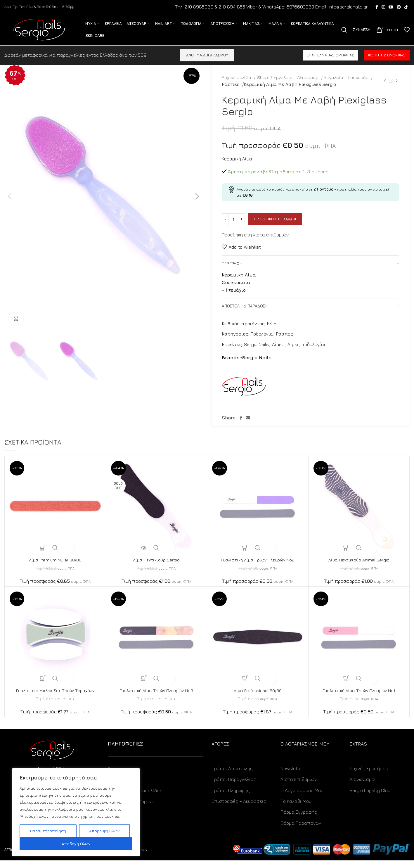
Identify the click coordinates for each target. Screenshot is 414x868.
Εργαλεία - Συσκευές (347, 85)
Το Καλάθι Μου (296, 809)
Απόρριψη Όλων (104, 831)
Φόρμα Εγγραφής (299, 819)
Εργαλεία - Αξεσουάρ (297, 85)
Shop (263, 85)
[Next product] (396, 88)
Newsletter (292, 776)
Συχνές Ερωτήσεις (369, 776)
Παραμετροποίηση (48, 831)
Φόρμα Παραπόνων (301, 831)
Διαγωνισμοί (363, 787)
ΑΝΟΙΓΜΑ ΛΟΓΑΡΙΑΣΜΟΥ (207, 63)
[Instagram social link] (383, 7)
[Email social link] (248, 426)
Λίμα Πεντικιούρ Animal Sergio (359, 567)
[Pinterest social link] (399, 7)
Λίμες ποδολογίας (307, 352)
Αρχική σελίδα (237, 85)
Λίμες (278, 352)
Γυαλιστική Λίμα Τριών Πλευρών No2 (258, 567)
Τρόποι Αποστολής (232, 776)
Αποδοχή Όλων (76, 844)
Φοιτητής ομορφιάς (387, 63)
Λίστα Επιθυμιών (299, 787)
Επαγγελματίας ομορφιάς (330, 63)
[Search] (344, 34)
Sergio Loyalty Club (370, 798)
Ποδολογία (262, 341)
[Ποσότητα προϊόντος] (233, 227)
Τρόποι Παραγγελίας (234, 787)
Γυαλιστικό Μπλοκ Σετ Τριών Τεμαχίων (55, 698)
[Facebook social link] (377, 7)
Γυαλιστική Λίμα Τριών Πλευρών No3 (156, 698)
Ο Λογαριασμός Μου (302, 798)
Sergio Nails (256, 352)
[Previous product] (385, 88)
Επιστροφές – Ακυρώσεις (239, 809)
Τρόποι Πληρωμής (231, 798)
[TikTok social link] (406, 7)
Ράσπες (231, 92)
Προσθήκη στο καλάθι (275, 226)
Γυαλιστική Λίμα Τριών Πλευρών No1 (359, 698)
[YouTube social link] (391, 7)
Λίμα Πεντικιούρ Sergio (156, 567)
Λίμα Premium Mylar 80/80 (55, 567)
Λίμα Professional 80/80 (258, 698)
